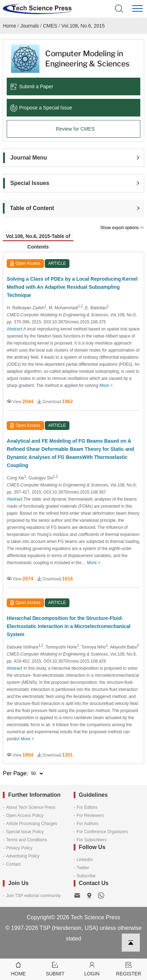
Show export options (122, 228)
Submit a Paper (32, 86)
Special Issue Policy (25, 832)
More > (106, 386)
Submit (55, 969)
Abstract (14, 329)
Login (92, 969)
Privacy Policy (19, 848)
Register (129, 969)
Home (9, 26)
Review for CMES (75, 129)
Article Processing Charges (32, 824)
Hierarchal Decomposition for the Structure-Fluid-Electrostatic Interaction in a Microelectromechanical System (69, 626)
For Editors (87, 807)
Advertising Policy (23, 856)
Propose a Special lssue (41, 108)
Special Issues (30, 183)
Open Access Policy (25, 815)
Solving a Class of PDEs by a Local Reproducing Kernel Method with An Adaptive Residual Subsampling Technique (72, 287)
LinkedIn (85, 860)
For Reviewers (90, 815)
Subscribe (86, 876)
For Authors (88, 824)
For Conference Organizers (102, 832)
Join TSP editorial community (33, 896)
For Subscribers (92, 840)
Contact (13, 864)
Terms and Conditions (26, 840)
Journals (29, 26)
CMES (50, 26)
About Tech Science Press (31, 807)
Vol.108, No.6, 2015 (83, 26)
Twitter (83, 868)
